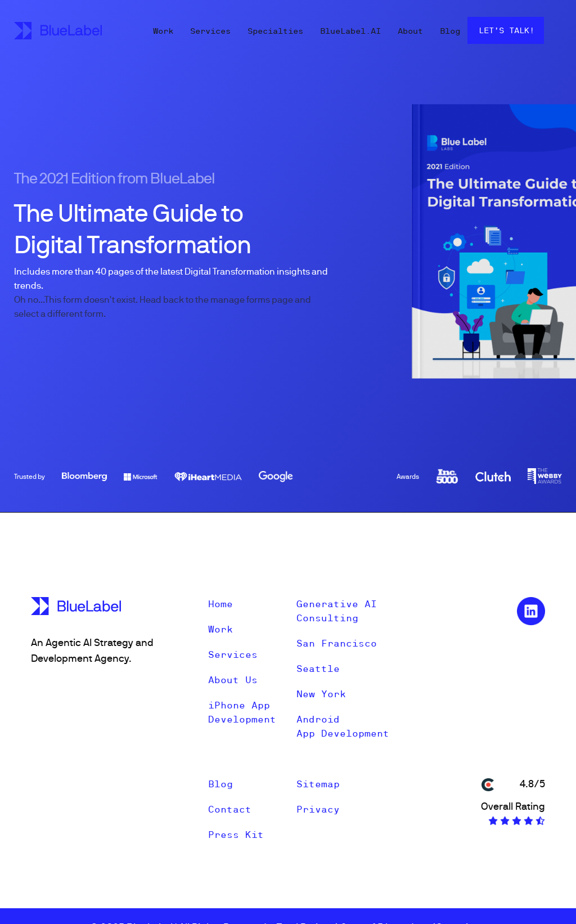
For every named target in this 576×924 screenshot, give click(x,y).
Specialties (275, 31)
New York (321, 694)
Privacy (318, 809)
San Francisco (337, 643)
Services (210, 31)
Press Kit (236, 835)
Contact (230, 809)
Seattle (318, 669)
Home (220, 604)
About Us (233, 680)
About (410, 31)
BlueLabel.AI (350, 31)
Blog (450, 31)
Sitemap (318, 784)
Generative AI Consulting (337, 611)
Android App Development (343, 726)
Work (163, 31)
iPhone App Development (242, 712)
